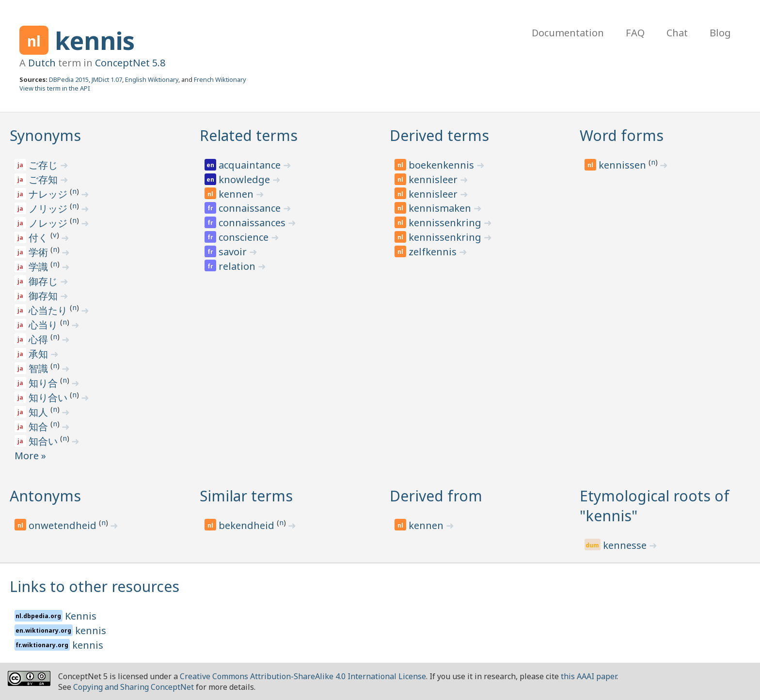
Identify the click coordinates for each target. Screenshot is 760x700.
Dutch (42, 63)
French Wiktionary (220, 79)
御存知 (44, 296)
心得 (40, 339)
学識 (40, 267)
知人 (40, 412)
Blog (720, 33)
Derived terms (439, 135)
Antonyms (45, 496)
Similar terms (246, 496)
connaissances (253, 223)
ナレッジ (49, 194)
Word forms (622, 135)
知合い (44, 441)
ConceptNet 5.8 (130, 63)
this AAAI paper (589, 676)
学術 (40, 252)
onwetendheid (64, 525)
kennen (237, 194)
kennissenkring (446, 223)
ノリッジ (49, 209)
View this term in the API (55, 88)
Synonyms (45, 135)
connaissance (251, 208)
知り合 (44, 383)
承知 (40, 354)
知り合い (49, 397)
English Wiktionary (152, 79)
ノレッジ (49, 223)
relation (238, 266)
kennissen (624, 165)
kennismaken (441, 208)
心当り (44, 325)
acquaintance (251, 165)
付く (40, 238)
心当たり (49, 310)
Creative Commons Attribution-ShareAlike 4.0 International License (303, 676)
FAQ (635, 33)
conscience (245, 237)
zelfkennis (434, 252)
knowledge (245, 179)
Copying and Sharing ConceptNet (134, 687)
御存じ (44, 281)
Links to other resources (95, 586)
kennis (95, 41)
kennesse (626, 545)
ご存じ (44, 165)
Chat (677, 33)
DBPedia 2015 (69, 79)
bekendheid (248, 525)
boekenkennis (443, 165)
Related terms (249, 135)
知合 (40, 427)
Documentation (568, 33)
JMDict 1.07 (107, 79)
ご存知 (44, 179)
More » (30, 456)
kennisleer (434, 179)
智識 (40, 368)
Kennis (81, 616)
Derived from (436, 496)
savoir (234, 252)
